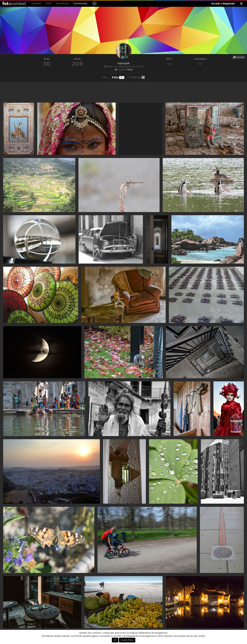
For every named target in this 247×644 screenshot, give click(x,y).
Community (80, 4)
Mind (130, 70)
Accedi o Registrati (223, 4)
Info (105, 78)
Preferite (137, 77)
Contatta (239, 57)
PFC (170, 59)
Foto (48, 4)
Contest (36, 4)
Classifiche (62, 4)
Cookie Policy (127, 640)
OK (115, 640)
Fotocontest (14, 3)
